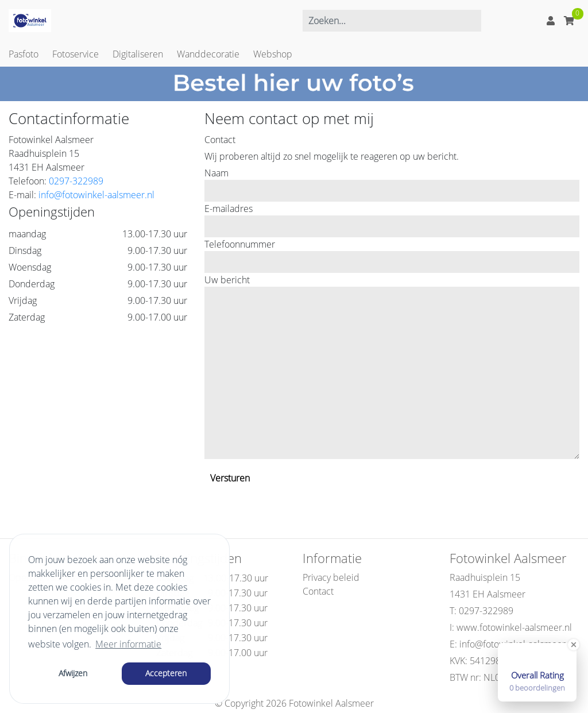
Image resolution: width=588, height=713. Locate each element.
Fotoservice (76, 54)
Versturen (230, 478)
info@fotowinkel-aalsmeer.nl (96, 195)
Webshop (273, 54)
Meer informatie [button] (128, 644)
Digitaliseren (138, 54)
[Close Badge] (574, 645)
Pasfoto (24, 54)
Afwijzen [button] (73, 673)
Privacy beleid (331, 577)
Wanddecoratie (208, 54)
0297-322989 (76, 181)
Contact (318, 591)
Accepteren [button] (166, 673)
